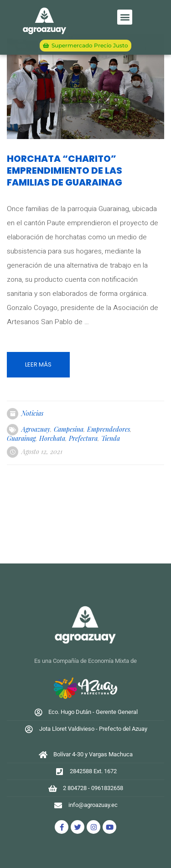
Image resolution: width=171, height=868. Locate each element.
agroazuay (36, 429)
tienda (111, 438)
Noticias (32, 413)
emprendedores (109, 429)
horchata (52, 438)
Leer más (38, 364)
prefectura (83, 438)
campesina (69, 429)
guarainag (21, 438)
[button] (125, 17)
